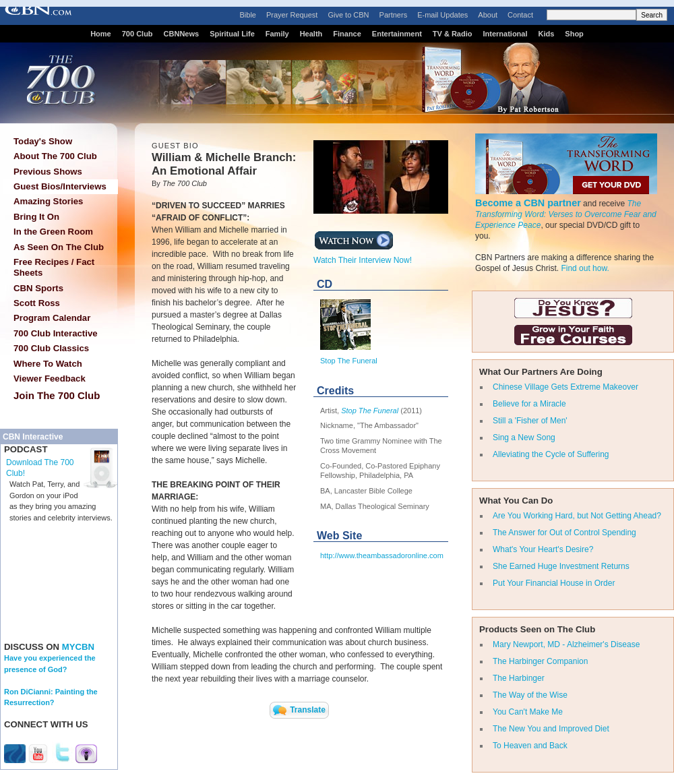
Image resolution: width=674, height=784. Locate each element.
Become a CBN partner (528, 203)
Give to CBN (348, 15)
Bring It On (36, 217)
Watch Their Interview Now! (363, 256)
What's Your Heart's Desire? (543, 549)
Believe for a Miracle (529, 404)
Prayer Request (292, 15)
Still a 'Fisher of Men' (530, 421)
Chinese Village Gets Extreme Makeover (565, 387)
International (505, 34)
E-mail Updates (442, 15)
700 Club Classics (51, 348)
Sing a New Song (524, 438)
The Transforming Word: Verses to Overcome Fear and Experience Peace (566, 214)
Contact (520, 15)
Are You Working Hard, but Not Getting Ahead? (577, 516)
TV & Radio (453, 34)
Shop (574, 34)
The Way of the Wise (530, 695)
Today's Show (43, 141)
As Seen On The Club (59, 247)
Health (311, 34)
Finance (347, 34)
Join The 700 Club (57, 395)
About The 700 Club (55, 156)
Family (277, 34)
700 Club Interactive (56, 333)
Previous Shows (48, 172)
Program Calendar (52, 318)
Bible (248, 15)
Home (101, 34)
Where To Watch (48, 364)
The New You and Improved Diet (551, 729)
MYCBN (78, 647)
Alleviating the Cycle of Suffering (551, 454)
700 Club (137, 34)
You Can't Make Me (528, 712)
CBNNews (182, 34)
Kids (547, 34)
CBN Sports (38, 288)
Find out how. (585, 268)
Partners (394, 15)
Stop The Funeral (349, 361)
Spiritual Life (232, 34)
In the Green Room (53, 232)
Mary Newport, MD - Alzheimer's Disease (566, 644)
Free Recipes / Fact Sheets (54, 267)
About (488, 15)
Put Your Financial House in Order (554, 583)
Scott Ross (37, 303)
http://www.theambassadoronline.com (382, 555)
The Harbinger (519, 678)
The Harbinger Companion (540, 661)
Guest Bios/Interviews (60, 186)
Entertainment (397, 34)
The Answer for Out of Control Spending (564, 533)
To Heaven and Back (530, 746)
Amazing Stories (48, 201)
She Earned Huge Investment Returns (561, 566)
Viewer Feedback (50, 379)
